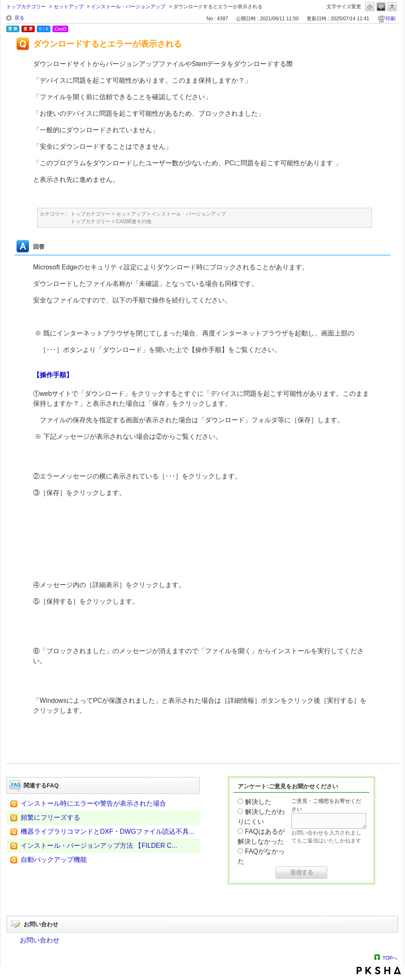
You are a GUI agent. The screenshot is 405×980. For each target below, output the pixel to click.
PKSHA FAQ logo (379, 970)
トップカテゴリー (26, 7)
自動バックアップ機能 (54, 860)
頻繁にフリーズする (50, 817)
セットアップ (69, 7)
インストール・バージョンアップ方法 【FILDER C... (99, 846)
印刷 (391, 19)
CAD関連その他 (134, 221)
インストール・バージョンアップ (128, 7)
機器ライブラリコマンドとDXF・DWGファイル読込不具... (107, 831)
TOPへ (390, 958)
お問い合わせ (40, 940)
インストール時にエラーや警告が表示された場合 (93, 803)
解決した (258, 802)
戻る (19, 18)
